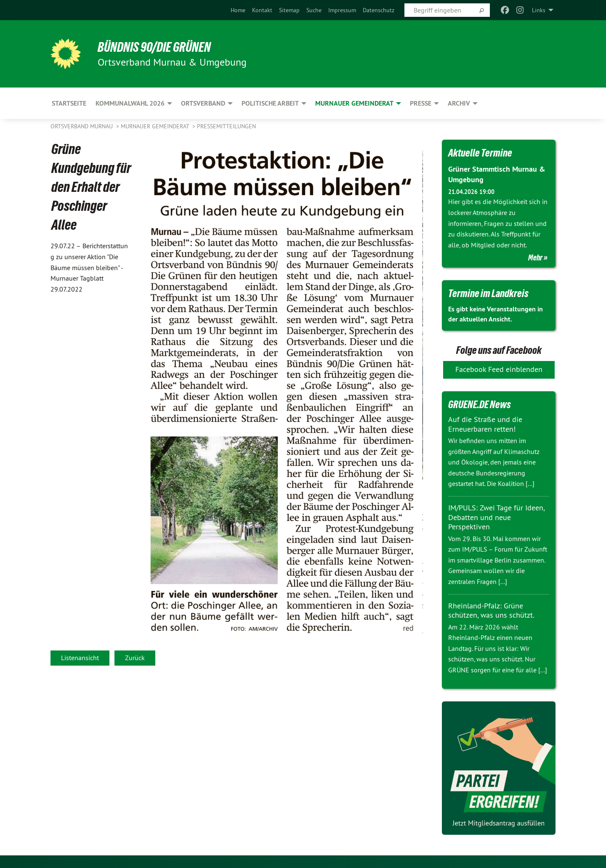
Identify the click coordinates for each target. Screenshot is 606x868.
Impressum (342, 10)
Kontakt (262, 10)
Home (238, 10)
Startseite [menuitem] (69, 103)
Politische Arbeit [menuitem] (270, 103)
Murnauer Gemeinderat (156, 126)
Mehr (535, 257)
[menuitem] (238, 10)
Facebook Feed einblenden (499, 369)
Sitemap (289, 10)
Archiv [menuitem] (459, 103)
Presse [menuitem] (421, 103)
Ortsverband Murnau (82, 126)
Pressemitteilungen (226, 126)
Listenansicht (80, 658)
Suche (314, 10)
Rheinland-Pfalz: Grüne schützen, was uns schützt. (491, 611)
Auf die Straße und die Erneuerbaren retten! (485, 424)
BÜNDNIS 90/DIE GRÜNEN (154, 47)
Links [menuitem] (539, 10)
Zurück (135, 658)
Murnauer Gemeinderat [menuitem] (354, 103)
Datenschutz (379, 10)
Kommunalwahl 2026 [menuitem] (130, 103)
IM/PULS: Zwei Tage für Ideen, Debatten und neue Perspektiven (496, 517)
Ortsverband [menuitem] (203, 103)
